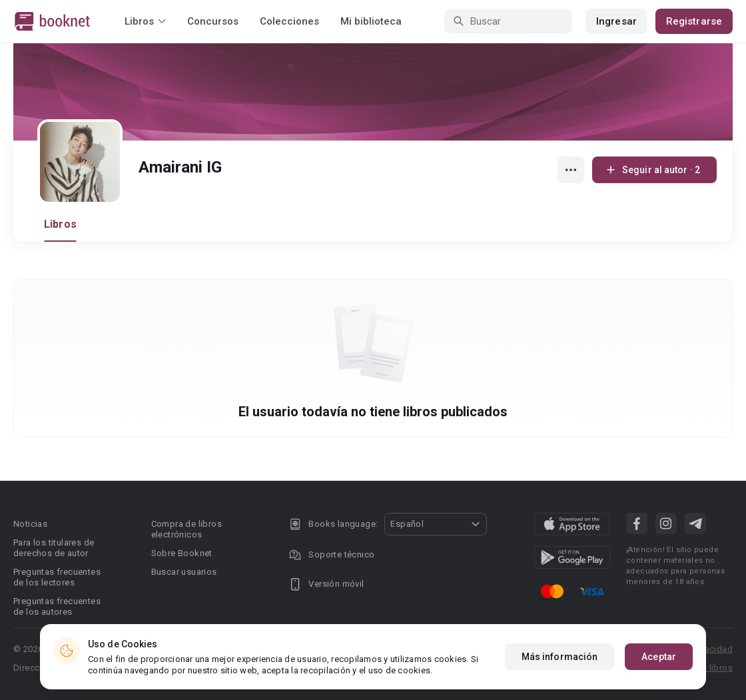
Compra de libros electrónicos (186, 529)
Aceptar (659, 657)
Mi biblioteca (371, 21)
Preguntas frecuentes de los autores (57, 606)
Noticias (30, 524)
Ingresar (616, 21)
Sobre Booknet (182, 553)
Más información (560, 657)
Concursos (213, 21)
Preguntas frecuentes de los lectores (57, 577)
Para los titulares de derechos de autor (54, 548)
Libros (60, 224)
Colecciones (289, 21)
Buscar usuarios (184, 572)
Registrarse (694, 21)
